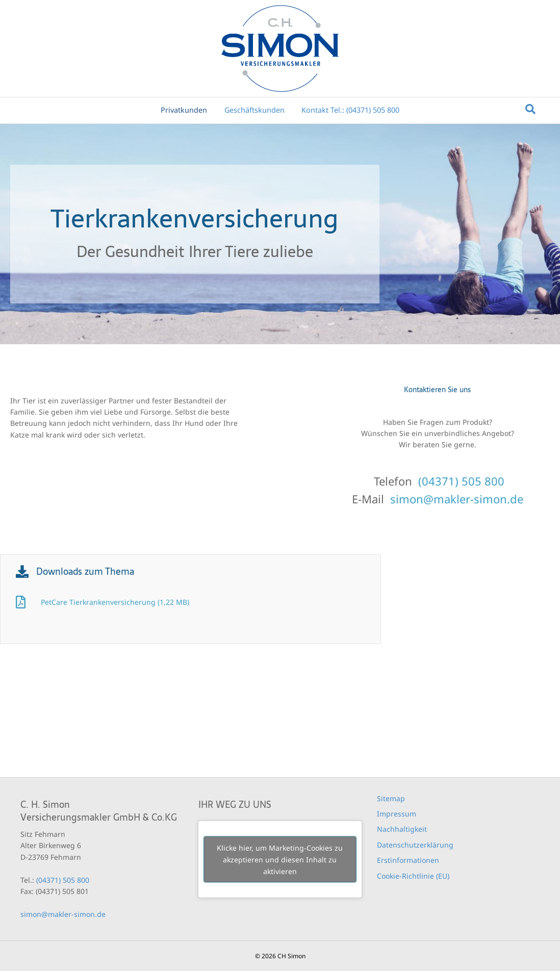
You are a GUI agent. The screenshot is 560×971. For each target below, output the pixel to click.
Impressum (397, 814)
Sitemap (391, 798)
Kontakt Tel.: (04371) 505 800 (350, 110)
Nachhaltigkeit (402, 829)
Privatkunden (184, 110)
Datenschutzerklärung (415, 845)
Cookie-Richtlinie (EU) (413, 876)
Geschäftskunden (254, 110)
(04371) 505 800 (461, 481)
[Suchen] (530, 109)
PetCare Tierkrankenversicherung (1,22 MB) (115, 602)
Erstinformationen (408, 860)
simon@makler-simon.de (457, 499)
